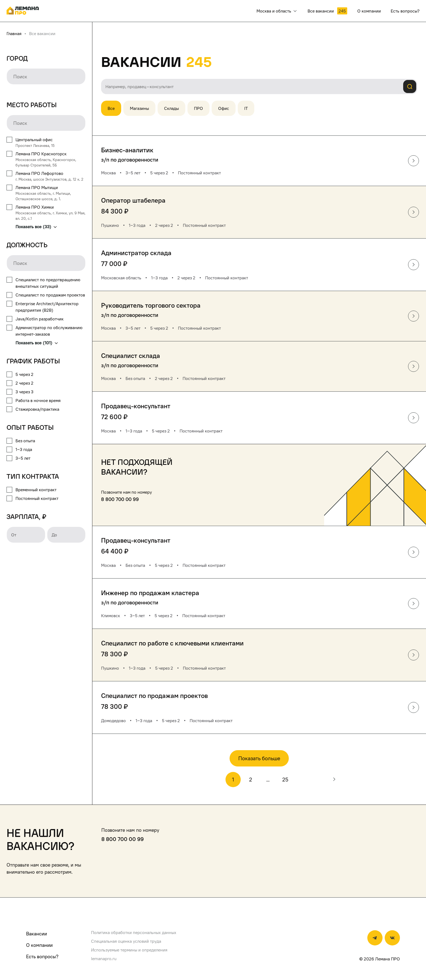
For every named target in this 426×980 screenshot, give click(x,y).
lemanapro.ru (104, 959)
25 (285, 780)
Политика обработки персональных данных (134, 932)
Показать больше (259, 758)
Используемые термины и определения (129, 950)
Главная (14, 33)
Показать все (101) (37, 343)
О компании (39, 945)
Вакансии (37, 934)
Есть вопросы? (42, 956)
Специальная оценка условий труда (126, 941)
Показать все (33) (36, 227)
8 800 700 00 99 (120, 499)
